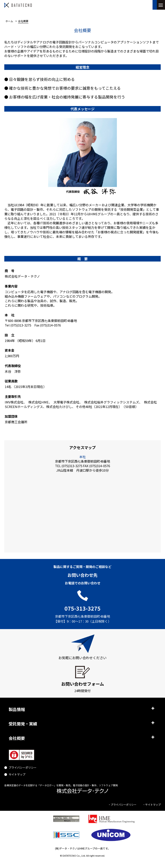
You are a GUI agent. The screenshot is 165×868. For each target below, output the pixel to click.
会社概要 (17, 738)
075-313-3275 (82, 608)
